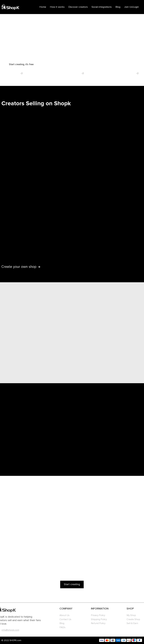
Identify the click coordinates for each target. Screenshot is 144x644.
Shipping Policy (92, 620)
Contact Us (59, 620)
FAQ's (57, 628)
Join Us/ (129, 7)
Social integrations (102, 7)
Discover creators (78, 7)
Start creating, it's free (21, 64)
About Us (59, 615)
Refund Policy (92, 623)
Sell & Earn (130, 623)
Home (43, 7)
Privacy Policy (92, 615)
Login (136, 7)
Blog (118, 7)
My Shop (129, 615)
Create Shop (131, 620)
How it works (57, 7)
